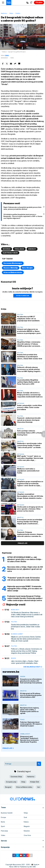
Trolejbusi (19, 249)
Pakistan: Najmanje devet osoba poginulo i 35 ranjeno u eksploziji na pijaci (31, 724)
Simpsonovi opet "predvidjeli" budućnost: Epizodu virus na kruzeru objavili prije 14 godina (29, 739)
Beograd (7, 249)
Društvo (18, 13)
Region (13, 658)
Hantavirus (31, 777)
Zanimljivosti (25, 734)
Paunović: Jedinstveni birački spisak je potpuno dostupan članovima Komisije (29, 420)
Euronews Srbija (16, 777)
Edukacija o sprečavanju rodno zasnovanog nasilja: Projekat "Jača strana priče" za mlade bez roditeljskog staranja (29, 445)
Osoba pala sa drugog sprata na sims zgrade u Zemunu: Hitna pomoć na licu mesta (30, 509)
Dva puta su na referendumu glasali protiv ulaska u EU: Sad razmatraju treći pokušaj (31, 681)
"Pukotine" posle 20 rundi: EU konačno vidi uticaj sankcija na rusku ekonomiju (24, 579)
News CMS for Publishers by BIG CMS (23, 867)
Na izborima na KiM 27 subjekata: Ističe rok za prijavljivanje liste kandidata (28, 319)
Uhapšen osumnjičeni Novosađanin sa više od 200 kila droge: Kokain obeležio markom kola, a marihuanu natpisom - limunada (30, 496)
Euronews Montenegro (13, 263)
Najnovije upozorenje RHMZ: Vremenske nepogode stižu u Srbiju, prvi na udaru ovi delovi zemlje (25, 589)
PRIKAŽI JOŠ (8, 748)
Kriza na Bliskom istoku (13, 272)
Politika (20, 315)
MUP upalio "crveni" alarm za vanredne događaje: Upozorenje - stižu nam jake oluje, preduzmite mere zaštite (30, 458)
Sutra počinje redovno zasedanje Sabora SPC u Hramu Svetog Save (30, 433)
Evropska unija (11, 782)
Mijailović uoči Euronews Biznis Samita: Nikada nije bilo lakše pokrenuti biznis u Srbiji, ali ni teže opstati (26, 639)
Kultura (26, 822)
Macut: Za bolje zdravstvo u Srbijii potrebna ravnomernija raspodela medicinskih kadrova (30, 395)
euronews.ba (11, 672)
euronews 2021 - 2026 (22, 865)
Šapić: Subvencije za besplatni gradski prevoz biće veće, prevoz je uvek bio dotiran (22, 208)
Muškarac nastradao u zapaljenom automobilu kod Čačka (28, 471)
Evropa (23, 677)
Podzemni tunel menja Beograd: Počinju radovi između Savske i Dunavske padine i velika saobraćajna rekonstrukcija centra (25, 598)
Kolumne (27, 831)
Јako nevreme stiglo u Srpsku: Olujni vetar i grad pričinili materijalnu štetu (25, 662)
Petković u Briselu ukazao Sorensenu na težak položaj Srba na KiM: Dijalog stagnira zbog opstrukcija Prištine (29, 369)
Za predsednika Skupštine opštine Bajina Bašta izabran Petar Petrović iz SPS (28, 382)
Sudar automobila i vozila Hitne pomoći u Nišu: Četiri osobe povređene (30, 407)
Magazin (27, 826)
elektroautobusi (10, 253)
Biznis (3, 822)
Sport (3, 826)
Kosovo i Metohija (11, 268)
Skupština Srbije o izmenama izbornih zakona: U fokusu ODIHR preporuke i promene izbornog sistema (29, 344)
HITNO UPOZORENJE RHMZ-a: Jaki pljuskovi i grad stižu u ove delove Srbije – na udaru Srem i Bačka (25, 559)
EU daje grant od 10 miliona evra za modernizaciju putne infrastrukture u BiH (31, 695)
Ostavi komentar (22, 296)
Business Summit (17, 634)
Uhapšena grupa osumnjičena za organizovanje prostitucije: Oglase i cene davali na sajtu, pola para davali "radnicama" (30, 483)
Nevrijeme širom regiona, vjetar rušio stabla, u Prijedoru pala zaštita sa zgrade (30, 710)
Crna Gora (27, 835)
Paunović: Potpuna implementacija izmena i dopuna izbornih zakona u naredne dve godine (30, 534)
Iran (39, 787)
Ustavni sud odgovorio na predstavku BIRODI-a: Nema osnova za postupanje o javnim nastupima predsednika (30, 331)
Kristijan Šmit (35, 782)
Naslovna (4, 13)
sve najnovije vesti (33, 667)
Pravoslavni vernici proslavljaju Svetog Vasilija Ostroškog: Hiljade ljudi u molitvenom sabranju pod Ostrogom (30, 522)
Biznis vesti (15, 610)
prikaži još (22, 543)
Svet (25, 817)
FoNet (7, 55)
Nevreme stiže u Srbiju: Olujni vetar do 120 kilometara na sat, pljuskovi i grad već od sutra (25, 569)
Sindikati (32, 249)
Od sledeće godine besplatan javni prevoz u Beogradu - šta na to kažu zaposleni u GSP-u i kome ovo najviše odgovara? (23, 216)
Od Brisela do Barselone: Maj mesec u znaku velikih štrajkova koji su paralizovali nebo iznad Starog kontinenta (27, 615)
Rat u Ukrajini (27, 268)
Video (3, 835)
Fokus (22, 720)
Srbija (11, 13)
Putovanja (4, 831)
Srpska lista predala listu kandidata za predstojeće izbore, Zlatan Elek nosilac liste (30, 357)
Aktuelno (21, 403)
